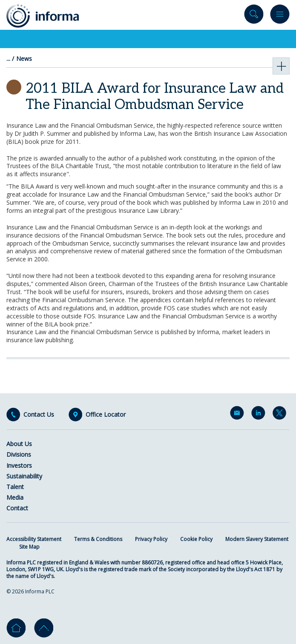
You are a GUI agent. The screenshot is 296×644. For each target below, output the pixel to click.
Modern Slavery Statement (257, 539)
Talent (15, 487)
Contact (17, 508)
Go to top (44, 628)
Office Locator (106, 415)
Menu (280, 16)
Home (16, 628)
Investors (19, 465)
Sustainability (24, 476)
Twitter (281, 415)
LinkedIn (260, 415)
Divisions (19, 454)
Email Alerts (239, 415)
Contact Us (39, 415)
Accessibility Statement (34, 539)
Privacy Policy (151, 539)
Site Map (29, 547)
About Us (19, 444)
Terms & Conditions (98, 539)
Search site (254, 16)
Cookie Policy (196, 539)
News (24, 59)
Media (15, 497)
